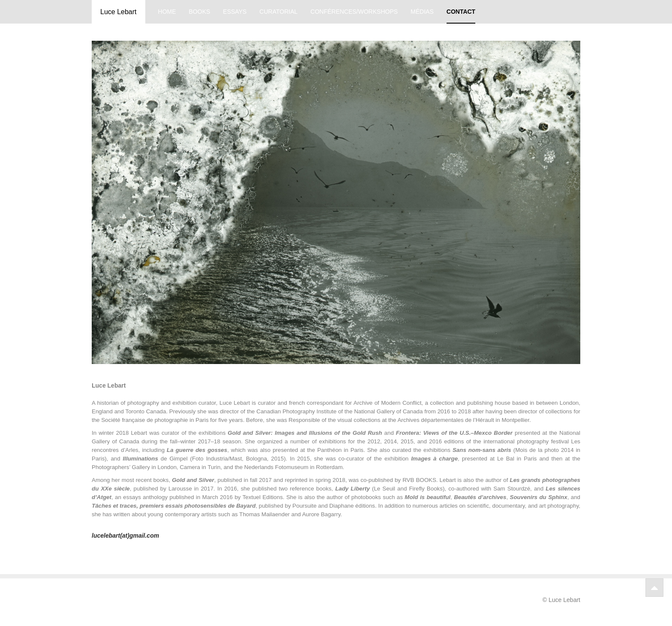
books (200, 12)
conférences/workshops (354, 12)
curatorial (278, 12)
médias (422, 12)
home (167, 12)
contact (461, 12)
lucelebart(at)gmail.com (125, 536)
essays (235, 12)
